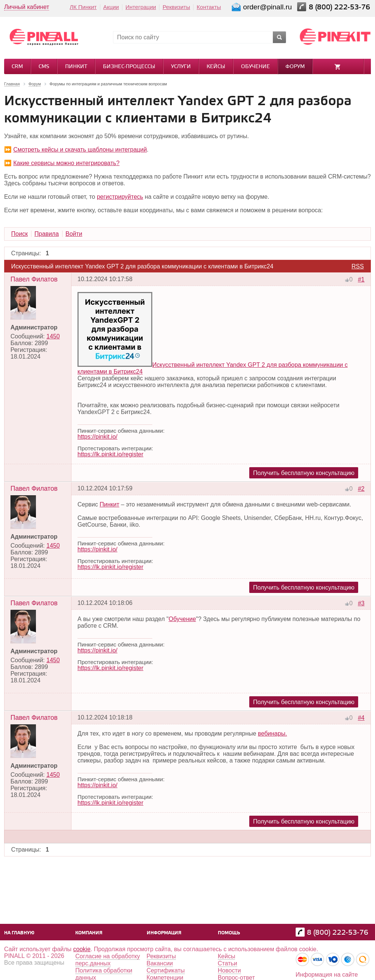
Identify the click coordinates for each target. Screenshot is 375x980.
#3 (361, 603)
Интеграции (141, 7)
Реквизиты (176, 7)
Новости (229, 970)
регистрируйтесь (120, 197)
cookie (82, 949)
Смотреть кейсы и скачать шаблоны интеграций (80, 150)
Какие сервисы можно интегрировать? (66, 163)
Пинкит (76, 67)
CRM (17, 67)
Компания (89, 933)
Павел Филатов (34, 279)
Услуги (181, 67)
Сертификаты (166, 970)
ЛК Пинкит (83, 7)
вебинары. (272, 734)
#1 (361, 279)
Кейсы (216, 67)
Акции (111, 7)
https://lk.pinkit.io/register (110, 454)
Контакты (209, 7)
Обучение (255, 67)
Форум (295, 67)
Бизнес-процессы (129, 67)
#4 (361, 718)
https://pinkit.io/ (97, 437)
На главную (19, 933)
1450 (53, 336)
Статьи (228, 963)
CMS (44, 67)
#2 (361, 489)
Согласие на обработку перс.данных (108, 960)
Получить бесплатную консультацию (304, 473)
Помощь (229, 933)
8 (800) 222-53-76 (340, 7)
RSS (358, 266)
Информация (164, 933)
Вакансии (160, 963)
